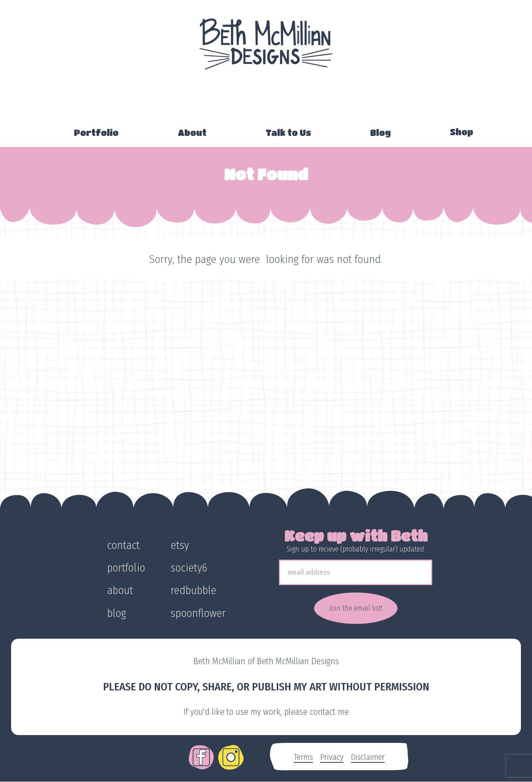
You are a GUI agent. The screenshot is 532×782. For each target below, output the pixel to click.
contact (123, 545)
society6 (189, 568)
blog (117, 613)
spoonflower (198, 613)
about (120, 590)
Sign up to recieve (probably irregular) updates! (356, 549)
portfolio (126, 568)
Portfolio (96, 133)
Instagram (231, 752)
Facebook (201, 752)
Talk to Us (288, 133)
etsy (180, 545)
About (192, 133)
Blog (381, 133)
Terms (303, 757)
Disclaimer (368, 757)
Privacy (332, 757)
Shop (462, 132)
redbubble (194, 590)
